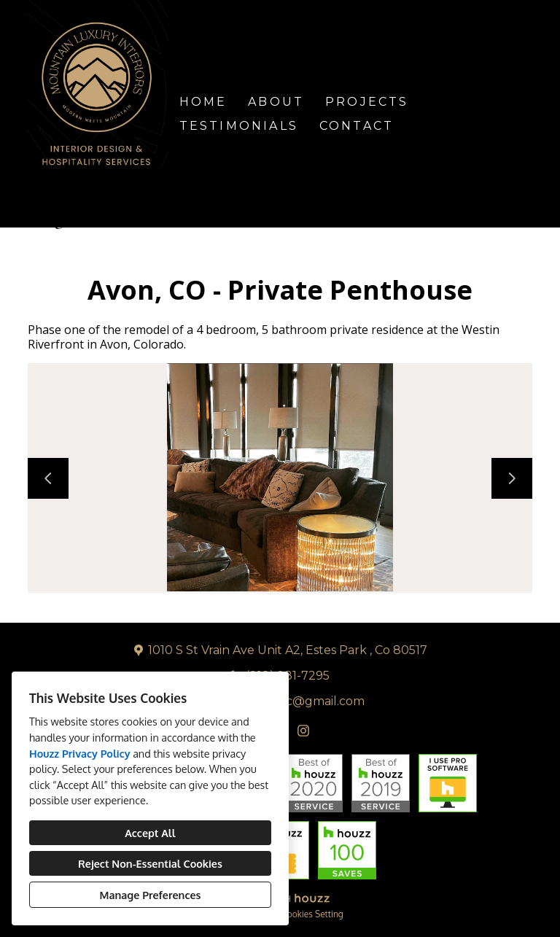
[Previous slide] (48, 478)
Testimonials (239, 126)
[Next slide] (512, 478)
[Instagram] (303, 731)
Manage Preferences (151, 895)
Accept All (150, 833)
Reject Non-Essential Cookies (150, 863)
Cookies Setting (312, 914)
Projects (367, 102)
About (276, 102)
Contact (357, 126)
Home (203, 102)
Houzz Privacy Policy (80, 753)
